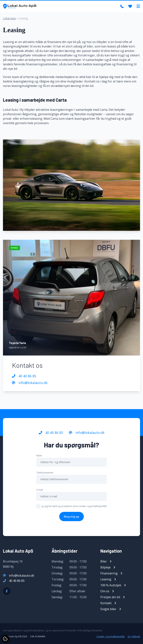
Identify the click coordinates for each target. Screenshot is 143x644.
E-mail (40, 490)
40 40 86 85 (24, 376)
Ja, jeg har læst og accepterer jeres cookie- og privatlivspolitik (74, 506)
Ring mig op (71, 516)
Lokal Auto (9, 18)
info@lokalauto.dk (30, 383)
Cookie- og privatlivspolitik (111, 637)
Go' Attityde (134, 637)
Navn (39, 456)
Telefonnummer (45, 473)
